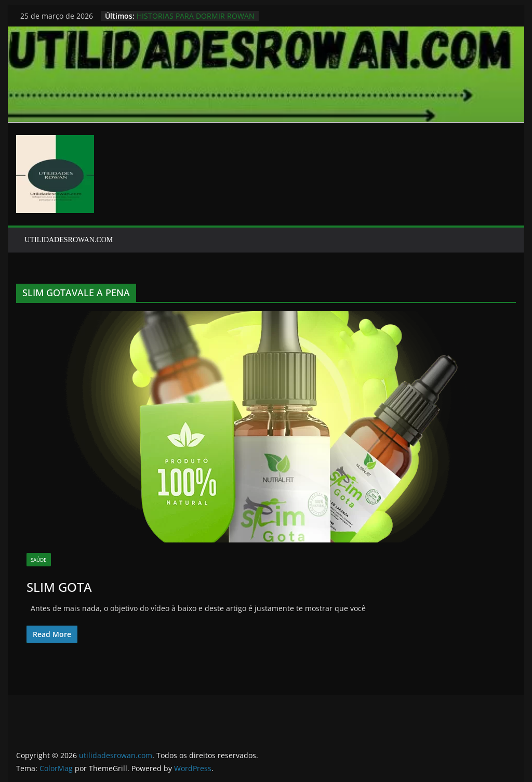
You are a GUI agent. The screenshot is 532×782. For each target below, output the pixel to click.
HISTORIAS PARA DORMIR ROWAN (196, 16)
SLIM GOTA (59, 587)
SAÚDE (39, 560)
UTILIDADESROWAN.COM (69, 240)
